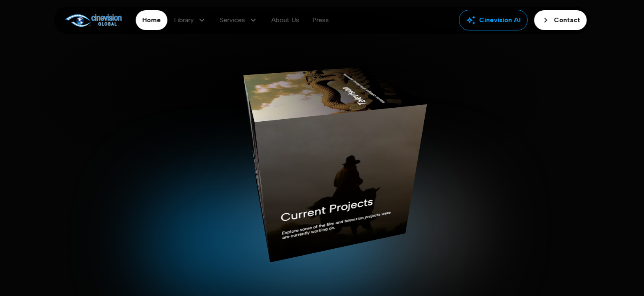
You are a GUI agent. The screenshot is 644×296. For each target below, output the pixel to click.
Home (152, 20)
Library (191, 20)
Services (239, 20)
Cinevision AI (493, 20)
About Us (285, 20)
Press (321, 20)
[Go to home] (93, 20)
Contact (561, 20)
